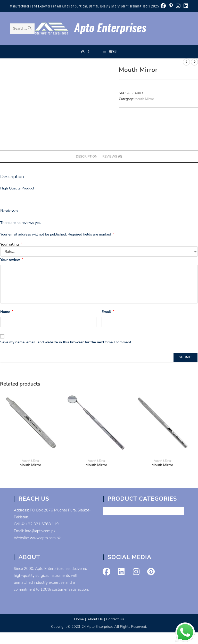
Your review (11, 260)
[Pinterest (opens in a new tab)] (171, 6)
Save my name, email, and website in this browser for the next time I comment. (66, 342)
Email (108, 312)
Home (79, 619)
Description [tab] (86, 156)
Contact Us (115, 619)
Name (7, 312)
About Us (95, 619)
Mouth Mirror (144, 99)
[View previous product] (186, 62)
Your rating (11, 245)
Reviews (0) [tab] (112, 156)
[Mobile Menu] (110, 52)
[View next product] (194, 62)
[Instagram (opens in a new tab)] (178, 6)
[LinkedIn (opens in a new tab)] (185, 6)
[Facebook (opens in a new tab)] (163, 6)
